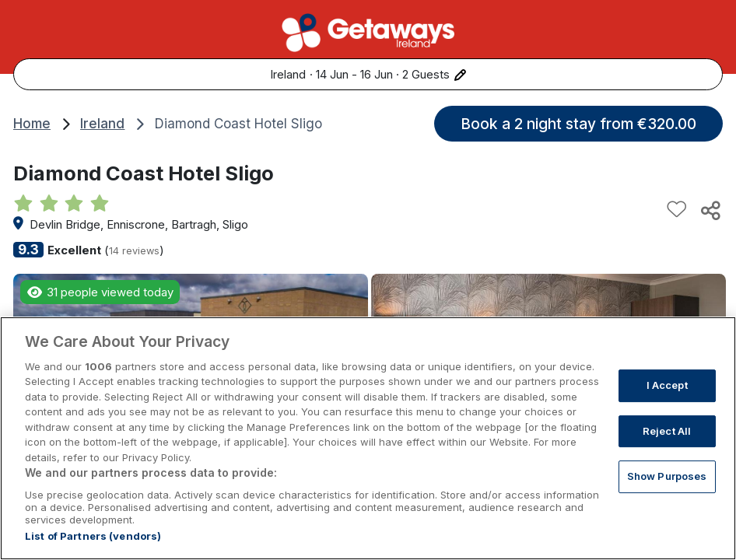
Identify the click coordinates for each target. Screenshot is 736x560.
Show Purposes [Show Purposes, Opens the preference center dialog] (667, 501)
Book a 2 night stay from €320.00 (578, 124)
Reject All (667, 455)
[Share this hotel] (710, 210)
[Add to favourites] (677, 210)
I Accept (667, 410)
